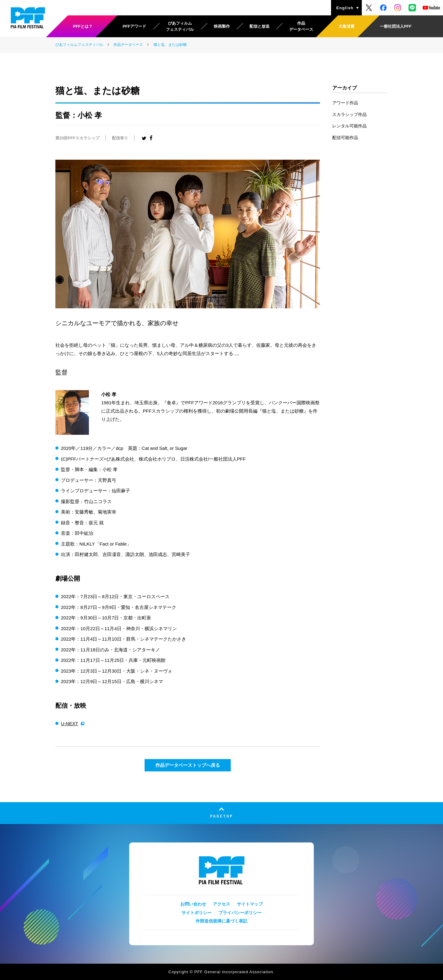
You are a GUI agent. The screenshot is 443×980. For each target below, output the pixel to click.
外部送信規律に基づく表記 (221, 921)
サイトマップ (250, 904)
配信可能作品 (345, 138)
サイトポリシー (197, 913)
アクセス (221, 904)
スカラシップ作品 (349, 114)
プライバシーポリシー (240, 913)
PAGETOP (222, 816)
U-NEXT (70, 724)
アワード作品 (345, 103)
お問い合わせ (193, 904)
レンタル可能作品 (349, 126)
